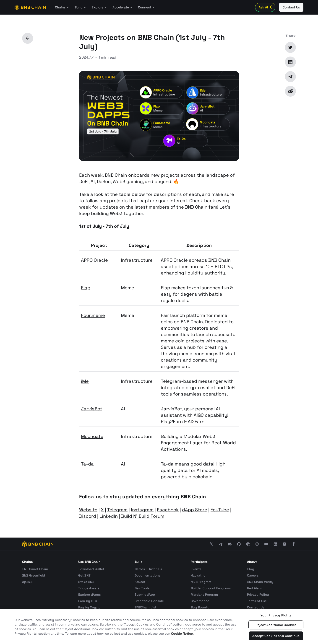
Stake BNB (86, 582)
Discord (88, 516)
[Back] (28, 38)
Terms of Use (257, 601)
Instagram (142, 510)
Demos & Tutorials (148, 569)
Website (88, 510)
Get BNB (84, 575)
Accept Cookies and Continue (276, 636)
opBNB (27, 582)
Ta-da (87, 464)
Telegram (117, 510)
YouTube (220, 510)
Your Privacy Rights (276, 615)
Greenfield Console (149, 601)
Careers (253, 575)
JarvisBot (92, 409)
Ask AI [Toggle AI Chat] (266, 7)
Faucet (140, 582)
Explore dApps (89, 595)
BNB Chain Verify (260, 582)
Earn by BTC (88, 601)
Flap (86, 288)
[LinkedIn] (290, 62)
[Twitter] (290, 47)
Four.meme (93, 315)
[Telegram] (290, 77)
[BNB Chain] (30, 7)
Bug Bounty (200, 607)
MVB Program (201, 582)
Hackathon (199, 575)
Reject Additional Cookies (276, 625)
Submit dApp (145, 595)
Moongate (92, 436)
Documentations (147, 575)
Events (196, 569)
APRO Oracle (94, 260)
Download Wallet (91, 569)
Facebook (168, 510)
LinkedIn (109, 516)
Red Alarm (255, 588)
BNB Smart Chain (35, 569)
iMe (85, 381)
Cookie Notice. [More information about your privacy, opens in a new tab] (182, 634)
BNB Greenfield (34, 575)
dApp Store (195, 510)
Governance (200, 601)
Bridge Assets (89, 588)
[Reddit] (290, 91)
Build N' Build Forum (143, 516)
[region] (159, 627)
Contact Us (256, 607)
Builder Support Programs (211, 588)
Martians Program (204, 595)
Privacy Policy (258, 595)
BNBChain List (145, 607)
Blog (251, 569)
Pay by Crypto (89, 607)
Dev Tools (142, 588)
